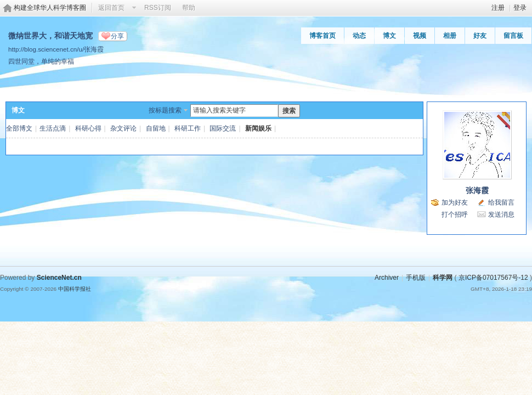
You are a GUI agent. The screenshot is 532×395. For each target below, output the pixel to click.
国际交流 (223, 128)
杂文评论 (123, 128)
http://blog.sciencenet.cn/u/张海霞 (56, 49)
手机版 (416, 278)
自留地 (156, 128)
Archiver (387, 278)
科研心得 (88, 128)
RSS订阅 (158, 8)
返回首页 (111, 8)
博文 (389, 36)
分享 (117, 36)
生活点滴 (53, 128)
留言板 (513, 36)
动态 (359, 36)
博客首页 (322, 36)
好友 (480, 36)
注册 (498, 8)
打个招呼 (455, 215)
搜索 (289, 111)
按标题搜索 (165, 110)
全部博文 (19, 128)
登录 (520, 8)
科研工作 (188, 128)
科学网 (443, 278)
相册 (450, 36)
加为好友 (455, 202)
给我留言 (501, 202)
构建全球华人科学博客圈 (50, 8)
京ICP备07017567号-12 (493, 278)
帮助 (189, 8)
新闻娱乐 (258, 128)
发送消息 (501, 215)
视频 (420, 36)
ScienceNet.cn (59, 278)
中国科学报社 (75, 289)
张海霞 (477, 190)
